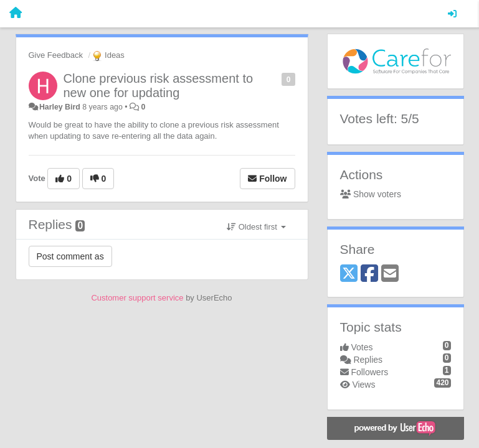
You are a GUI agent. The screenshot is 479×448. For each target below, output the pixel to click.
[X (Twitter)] (349, 274)
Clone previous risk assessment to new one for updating (159, 86)
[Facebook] (369, 274)
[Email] (390, 274)
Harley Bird (60, 107)
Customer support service (137, 298)
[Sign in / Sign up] (452, 14)
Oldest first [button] (256, 227)
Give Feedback (56, 55)
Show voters (371, 194)
